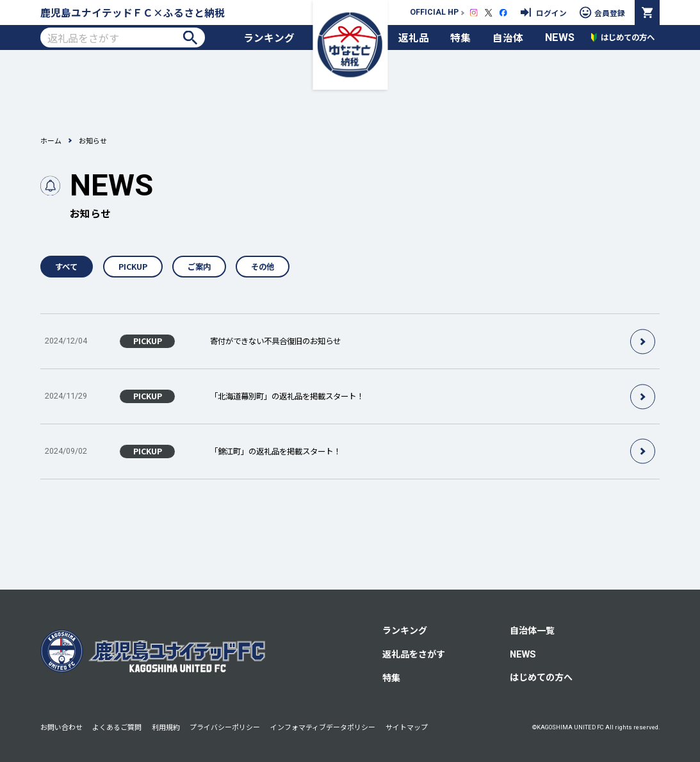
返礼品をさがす (414, 654)
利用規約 (166, 727)
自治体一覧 (532, 630)
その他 (263, 267)
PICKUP (133, 267)
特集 (460, 37)
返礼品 (414, 37)
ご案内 (199, 267)
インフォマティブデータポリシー (323, 727)
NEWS (560, 37)
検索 (190, 37)
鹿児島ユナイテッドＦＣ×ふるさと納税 (133, 12)
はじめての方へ (541, 677)
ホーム (51, 140)
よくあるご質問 (117, 727)
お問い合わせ (61, 727)
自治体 (508, 37)
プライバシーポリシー (225, 727)
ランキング (269, 37)
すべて (66, 267)
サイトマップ (407, 727)
